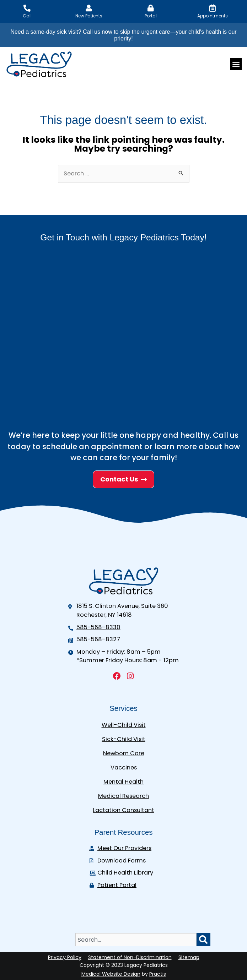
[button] (236, 64)
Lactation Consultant (123, 810)
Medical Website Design (111, 974)
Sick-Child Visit (124, 739)
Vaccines (124, 767)
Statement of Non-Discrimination (130, 957)
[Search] (203, 940)
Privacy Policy (65, 957)
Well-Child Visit (124, 725)
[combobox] (136, 940)
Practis (158, 974)
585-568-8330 (98, 627)
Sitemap (189, 957)
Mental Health (123, 782)
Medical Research (123, 796)
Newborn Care (124, 753)
